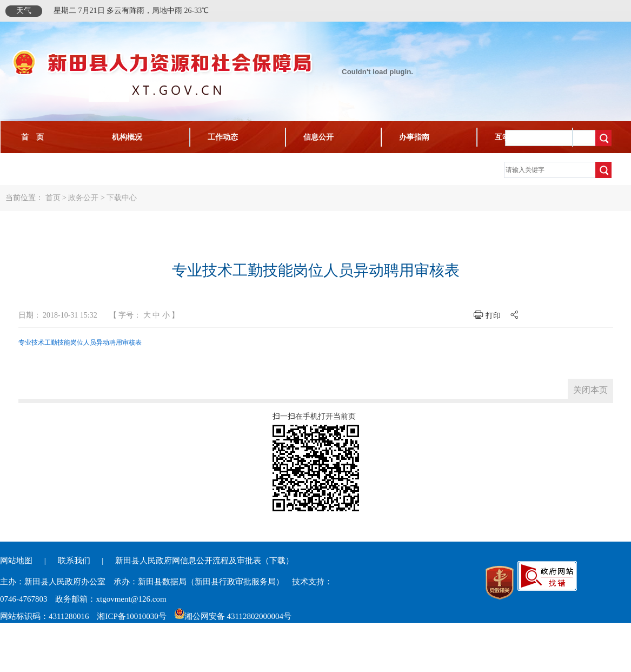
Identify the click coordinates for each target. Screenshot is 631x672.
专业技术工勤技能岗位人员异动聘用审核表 (80, 342)
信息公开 (318, 137)
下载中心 (32, 169)
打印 (493, 316)
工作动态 (223, 137)
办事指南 (414, 137)
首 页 (32, 137)
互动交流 (510, 137)
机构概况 (127, 137)
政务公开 (83, 198)
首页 (53, 198)
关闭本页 (590, 390)
